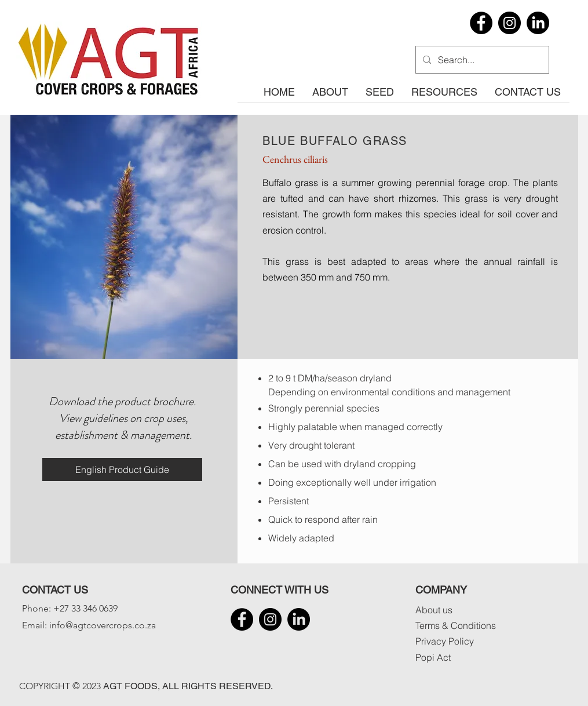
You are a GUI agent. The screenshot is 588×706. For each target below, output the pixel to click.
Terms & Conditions (456, 625)
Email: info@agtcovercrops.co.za (89, 625)
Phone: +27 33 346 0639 (70, 608)
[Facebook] (481, 23)
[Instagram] (510, 23)
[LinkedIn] (538, 23)
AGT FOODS (130, 686)
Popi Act (433, 657)
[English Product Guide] (122, 470)
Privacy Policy (445, 641)
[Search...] (481, 60)
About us (434, 610)
